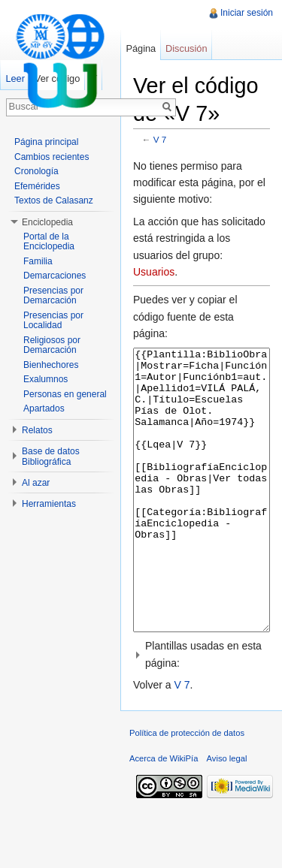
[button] (202, 711)
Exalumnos (45, 379)
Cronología (36, 171)
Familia (38, 261)
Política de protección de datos (187, 789)
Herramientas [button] (49, 504)
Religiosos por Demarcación (52, 345)
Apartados (44, 408)
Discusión (186, 48)
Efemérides (37, 186)
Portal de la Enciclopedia (49, 242)
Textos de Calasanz (54, 200)
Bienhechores (51, 365)
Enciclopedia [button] (47, 222)
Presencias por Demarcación (53, 296)
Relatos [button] (37, 430)
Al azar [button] (36, 483)
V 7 (160, 139)
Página (141, 48)
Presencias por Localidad (53, 321)
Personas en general (65, 394)
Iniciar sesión (247, 13)
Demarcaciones (55, 276)
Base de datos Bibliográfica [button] (51, 457)
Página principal (46, 142)
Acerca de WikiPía (164, 815)
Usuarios (154, 272)
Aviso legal (227, 815)
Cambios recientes (52, 157)
